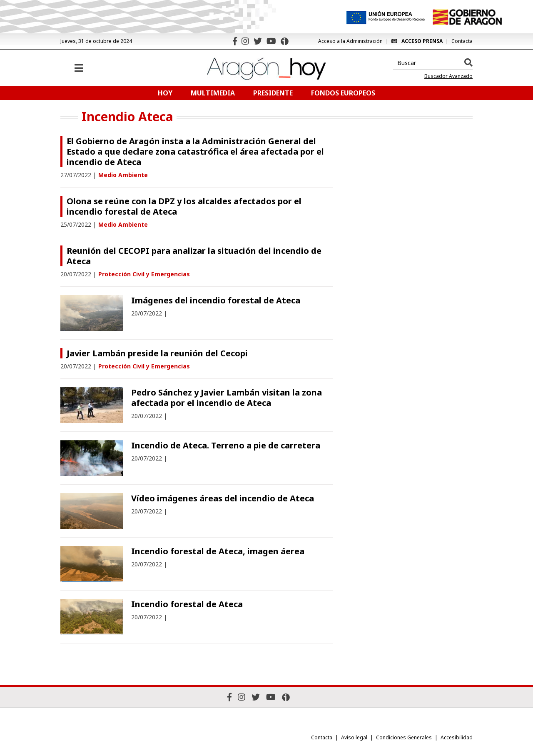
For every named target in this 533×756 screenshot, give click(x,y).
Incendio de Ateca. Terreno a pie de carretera (226, 445)
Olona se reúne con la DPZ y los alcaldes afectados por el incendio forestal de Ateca (184, 206)
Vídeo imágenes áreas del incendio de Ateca (223, 498)
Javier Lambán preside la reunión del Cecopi (157, 353)
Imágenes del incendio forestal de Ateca (216, 300)
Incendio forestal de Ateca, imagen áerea (218, 551)
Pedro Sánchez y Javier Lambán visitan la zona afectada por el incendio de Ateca (227, 398)
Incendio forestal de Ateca (187, 604)
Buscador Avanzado (448, 76)
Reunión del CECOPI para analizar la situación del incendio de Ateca (194, 256)
